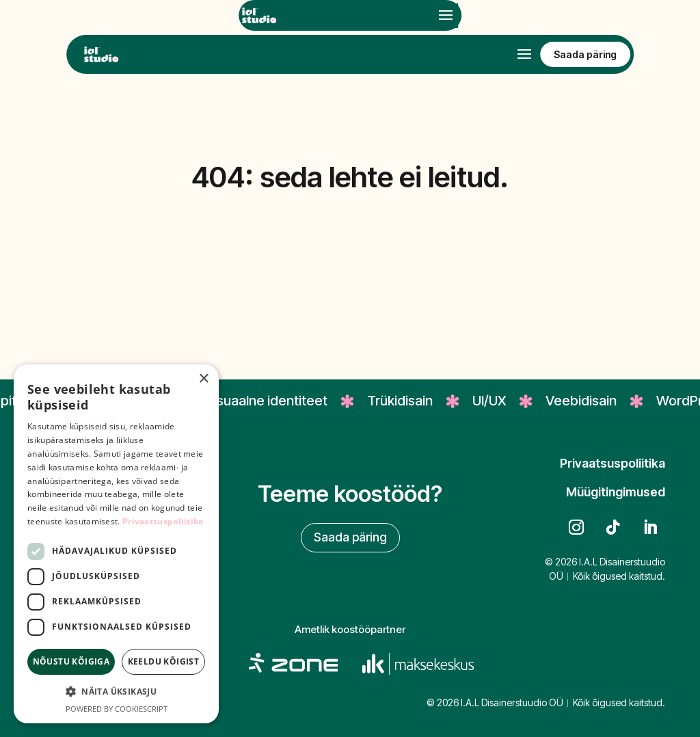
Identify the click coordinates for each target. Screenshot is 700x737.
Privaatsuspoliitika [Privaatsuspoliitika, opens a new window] (163, 521)
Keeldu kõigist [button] (164, 661)
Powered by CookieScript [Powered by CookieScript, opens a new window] (117, 709)
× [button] (203, 379)
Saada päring (350, 537)
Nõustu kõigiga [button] (71, 661)
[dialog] (116, 544)
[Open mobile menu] (446, 16)
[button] (116, 692)
